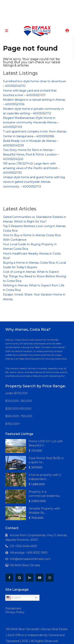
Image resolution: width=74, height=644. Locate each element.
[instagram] (52, 4)
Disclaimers (13, 608)
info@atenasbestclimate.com (30, 559)
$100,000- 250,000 (19, 401)
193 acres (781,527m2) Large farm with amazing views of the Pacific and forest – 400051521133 (31, 168)
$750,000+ (13, 424)
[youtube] (44, 4)
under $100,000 (16, 393)
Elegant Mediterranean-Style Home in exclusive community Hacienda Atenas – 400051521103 (31, 122)
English (14, 598)
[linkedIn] (36, 4)
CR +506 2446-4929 (23, 546)
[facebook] (19, 4)
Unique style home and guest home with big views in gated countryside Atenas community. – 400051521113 (34, 182)
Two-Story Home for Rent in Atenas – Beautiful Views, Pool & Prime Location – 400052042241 (31, 154)
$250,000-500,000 (18, 409)
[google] (28, 4)
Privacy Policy (15, 612)
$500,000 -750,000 (19, 416)
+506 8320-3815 (31, 20)
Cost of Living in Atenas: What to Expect (31, 272)
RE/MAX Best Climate (25, 565)
